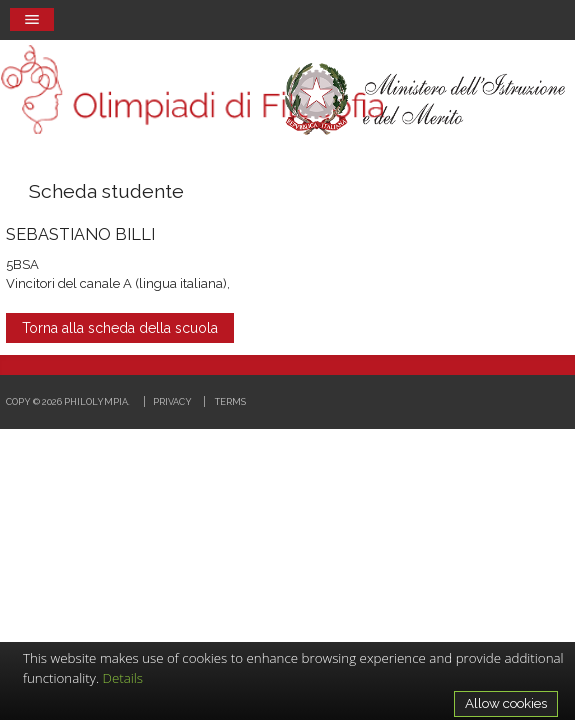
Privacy (172, 401)
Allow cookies (506, 703)
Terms (230, 401)
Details (123, 678)
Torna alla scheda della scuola (120, 328)
